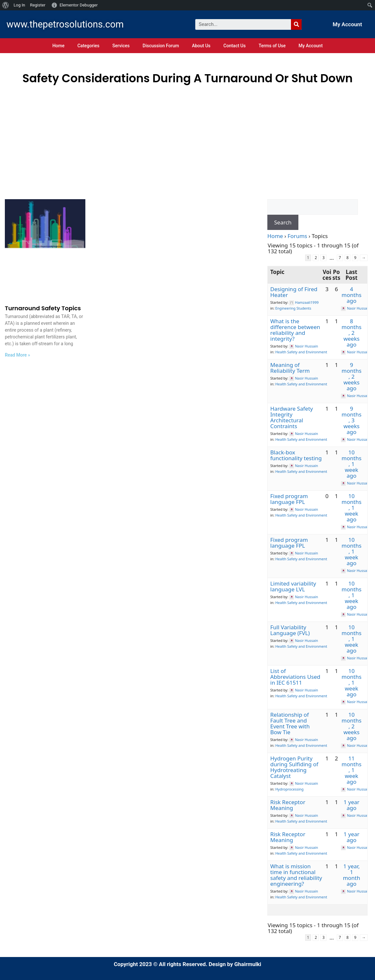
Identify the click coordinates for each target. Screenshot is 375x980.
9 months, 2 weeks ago (352, 376)
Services (121, 46)
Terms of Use (272, 46)
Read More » (17, 355)
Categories (88, 46)
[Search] (296, 24)
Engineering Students (293, 308)
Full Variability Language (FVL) (290, 630)
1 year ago (352, 805)
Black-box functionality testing (296, 455)
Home (59, 46)
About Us (201, 46)
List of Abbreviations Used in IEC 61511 (295, 677)
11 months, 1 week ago (352, 770)
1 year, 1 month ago (352, 875)
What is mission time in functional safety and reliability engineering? (296, 875)
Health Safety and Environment (301, 352)
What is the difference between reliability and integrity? (295, 330)
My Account (347, 24)
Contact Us (235, 46)
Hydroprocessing (289, 789)
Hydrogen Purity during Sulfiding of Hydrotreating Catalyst (294, 767)
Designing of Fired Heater (294, 292)
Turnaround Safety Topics (43, 308)
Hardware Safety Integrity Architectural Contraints (292, 417)
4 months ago (352, 295)
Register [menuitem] (38, 5)
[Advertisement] (187, 136)
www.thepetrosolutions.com (65, 24)
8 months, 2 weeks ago (352, 333)
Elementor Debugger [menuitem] (79, 5)
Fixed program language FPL (289, 499)
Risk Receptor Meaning (288, 805)
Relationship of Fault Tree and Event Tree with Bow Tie (290, 723)
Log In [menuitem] (19, 5)
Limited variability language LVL (293, 586)
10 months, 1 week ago (352, 464)
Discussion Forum (161, 46)
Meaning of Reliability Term (290, 368)
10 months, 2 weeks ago (352, 726)
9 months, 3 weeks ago (352, 420)
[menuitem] (6, 5)
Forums (298, 236)
